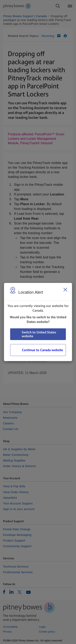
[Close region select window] (65, 290)
